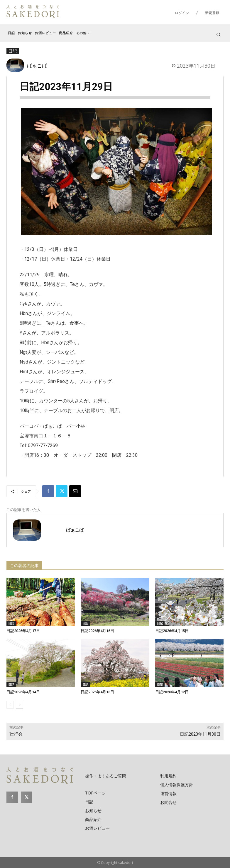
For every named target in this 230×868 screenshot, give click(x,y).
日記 (11, 623)
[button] (218, 35)
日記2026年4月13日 (97, 692)
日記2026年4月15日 (172, 631)
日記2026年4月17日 (23, 631)
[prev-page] (10, 705)
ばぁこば (37, 65)
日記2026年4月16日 (97, 631)
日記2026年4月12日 (172, 692)
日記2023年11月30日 (200, 734)
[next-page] (20, 705)
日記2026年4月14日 (23, 692)
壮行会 (16, 734)
